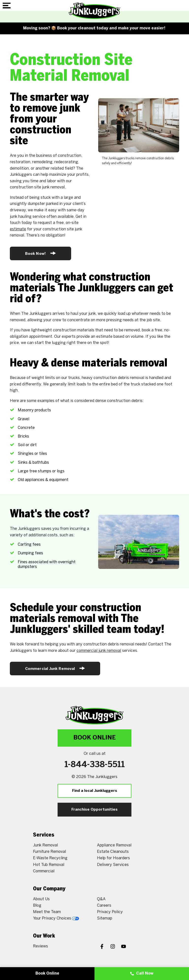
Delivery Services (113, 865)
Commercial (44, 871)
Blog (37, 906)
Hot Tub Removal (49, 865)
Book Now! (40, 253)
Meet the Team (47, 912)
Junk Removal (45, 845)
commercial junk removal (99, 651)
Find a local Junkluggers (95, 791)
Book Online (94, 738)
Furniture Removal (49, 852)
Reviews (40, 946)
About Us (41, 899)
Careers (104, 906)
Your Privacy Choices (56, 918)
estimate (18, 229)
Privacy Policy (110, 912)
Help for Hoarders (113, 858)
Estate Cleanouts (113, 852)
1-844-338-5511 (95, 765)
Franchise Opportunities (94, 810)
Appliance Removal (114, 845)
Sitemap (105, 918)
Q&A (101, 899)
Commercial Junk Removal (55, 668)
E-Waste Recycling (50, 858)
